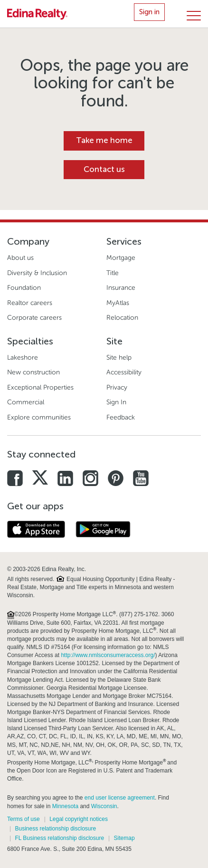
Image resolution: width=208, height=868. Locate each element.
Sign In (116, 402)
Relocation (122, 318)
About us (20, 258)
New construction (33, 372)
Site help (119, 358)
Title (113, 273)
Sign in (149, 12)
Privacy (117, 387)
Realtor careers (30, 303)
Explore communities (39, 417)
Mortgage (121, 258)
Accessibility (124, 372)
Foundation (24, 288)
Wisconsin (104, 806)
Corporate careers (34, 318)
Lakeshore (23, 358)
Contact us (104, 169)
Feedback (121, 417)
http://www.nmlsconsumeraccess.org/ (108, 655)
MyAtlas (118, 303)
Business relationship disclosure (55, 829)
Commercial (26, 402)
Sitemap (124, 838)
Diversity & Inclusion (37, 273)
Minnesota (65, 806)
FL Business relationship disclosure (59, 838)
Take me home (104, 140)
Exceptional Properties (40, 387)
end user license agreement (120, 798)
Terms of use (24, 819)
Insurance (121, 288)
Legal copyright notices (79, 819)
